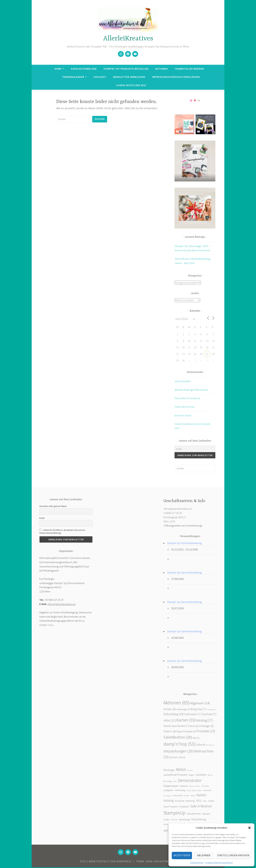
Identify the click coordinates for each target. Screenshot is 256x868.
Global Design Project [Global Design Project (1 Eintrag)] (194, 791)
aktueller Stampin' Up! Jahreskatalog (195, 177)
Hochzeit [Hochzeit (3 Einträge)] (178, 796)
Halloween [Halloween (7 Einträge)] (193, 715)
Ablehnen (204, 855)
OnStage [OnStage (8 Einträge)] (206, 727)
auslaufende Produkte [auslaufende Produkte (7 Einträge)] (175, 775)
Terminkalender (73, 77)
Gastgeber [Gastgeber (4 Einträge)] (168, 791)
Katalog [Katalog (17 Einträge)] (204, 721)
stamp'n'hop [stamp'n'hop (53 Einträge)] (179, 745)
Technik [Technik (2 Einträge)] (174, 820)
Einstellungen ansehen (233, 855)
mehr (51, 626)
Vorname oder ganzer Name (53, 507)
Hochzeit (100, 77)
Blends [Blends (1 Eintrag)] (210, 776)
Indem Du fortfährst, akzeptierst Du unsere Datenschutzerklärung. (62, 532)
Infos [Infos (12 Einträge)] (170, 721)
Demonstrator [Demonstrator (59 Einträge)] (190, 781)
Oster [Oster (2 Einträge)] (205, 802)
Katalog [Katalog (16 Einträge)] (169, 801)
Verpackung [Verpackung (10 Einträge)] (198, 820)
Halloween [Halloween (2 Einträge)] (207, 791)
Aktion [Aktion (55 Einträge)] (181, 770)
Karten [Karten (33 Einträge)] (186, 721)
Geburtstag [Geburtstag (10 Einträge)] (174, 715)
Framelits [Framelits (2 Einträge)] (205, 787)
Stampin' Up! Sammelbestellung (184, 544)
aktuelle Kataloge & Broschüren (191, 390)
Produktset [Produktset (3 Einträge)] (184, 807)
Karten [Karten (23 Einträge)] (201, 796)
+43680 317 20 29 (173, 514)
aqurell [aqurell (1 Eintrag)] (190, 771)
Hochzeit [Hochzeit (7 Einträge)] (209, 715)
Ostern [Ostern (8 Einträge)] (170, 732)
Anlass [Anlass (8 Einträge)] (170, 710)
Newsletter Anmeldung (129, 77)
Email (42, 519)
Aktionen (161, 69)
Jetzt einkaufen (183, 382)
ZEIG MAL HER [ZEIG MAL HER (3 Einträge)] (177, 758)
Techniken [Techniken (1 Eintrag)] (210, 746)
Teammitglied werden (189, 69)
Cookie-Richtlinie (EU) (131, 85)
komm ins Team (183, 416)
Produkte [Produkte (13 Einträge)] (206, 732)
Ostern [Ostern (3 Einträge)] (211, 802)
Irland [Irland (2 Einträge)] (193, 796)
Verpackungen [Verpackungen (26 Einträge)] (179, 752)
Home (58, 69)
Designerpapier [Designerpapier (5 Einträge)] (171, 787)
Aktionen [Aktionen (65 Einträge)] (176, 703)
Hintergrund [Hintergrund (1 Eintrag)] (168, 796)
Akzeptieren (182, 855)
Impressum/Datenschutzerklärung (219, 862)
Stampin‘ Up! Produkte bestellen (126, 69)
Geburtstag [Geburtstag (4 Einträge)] (180, 791)
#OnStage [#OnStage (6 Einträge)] (169, 771)
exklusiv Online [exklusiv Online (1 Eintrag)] (195, 787)
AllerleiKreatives (128, 39)
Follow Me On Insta (184, 407)
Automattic (167, 862)
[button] (249, 828)
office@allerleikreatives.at (61, 605)
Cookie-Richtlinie (197, 862)
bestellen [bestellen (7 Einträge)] (201, 775)
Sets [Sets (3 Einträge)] (196, 738)
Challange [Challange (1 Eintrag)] (211, 710)
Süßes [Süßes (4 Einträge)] (200, 745)
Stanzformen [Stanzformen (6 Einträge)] (194, 814)
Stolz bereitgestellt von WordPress (106, 862)
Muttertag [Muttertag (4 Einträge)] (190, 801)
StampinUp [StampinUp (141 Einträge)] (174, 813)
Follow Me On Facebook (187, 399)
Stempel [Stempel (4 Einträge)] (206, 814)
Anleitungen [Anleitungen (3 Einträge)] (183, 710)
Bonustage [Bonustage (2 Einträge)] (168, 782)
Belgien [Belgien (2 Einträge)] (192, 776)
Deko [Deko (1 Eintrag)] (175, 782)
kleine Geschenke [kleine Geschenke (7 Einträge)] (176, 727)
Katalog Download (84, 69)
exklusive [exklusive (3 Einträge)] (184, 787)
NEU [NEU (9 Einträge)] (199, 801)
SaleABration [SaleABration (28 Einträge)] (178, 738)
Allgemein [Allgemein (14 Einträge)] (200, 704)
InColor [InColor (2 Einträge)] (186, 796)
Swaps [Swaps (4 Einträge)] (167, 820)
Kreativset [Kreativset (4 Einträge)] (180, 801)
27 (207, 355)
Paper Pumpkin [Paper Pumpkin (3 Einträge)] (170, 807)
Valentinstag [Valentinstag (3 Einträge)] (184, 820)
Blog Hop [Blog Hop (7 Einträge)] (198, 710)
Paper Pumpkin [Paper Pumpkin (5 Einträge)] (186, 732)
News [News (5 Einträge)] (194, 727)
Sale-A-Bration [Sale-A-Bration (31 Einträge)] (201, 807)
